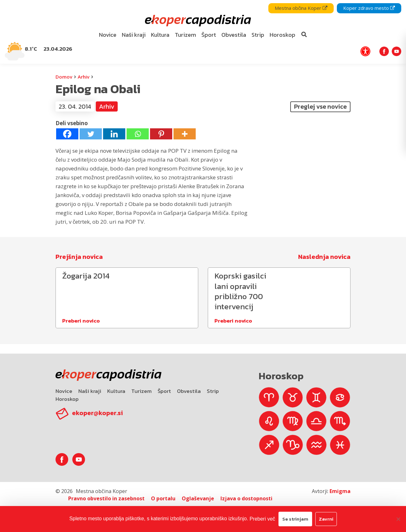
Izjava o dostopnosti (246, 498)
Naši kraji (90, 391)
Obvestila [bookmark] (234, 35)
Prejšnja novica (79, 257)
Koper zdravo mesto (369, 8)
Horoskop (67, 399)
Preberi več (262, 519)
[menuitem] (108, 35)
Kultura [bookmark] (160, 35)
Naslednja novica (324, 257)
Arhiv (84, 77)
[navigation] (203, 32)
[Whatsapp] (138, 134)
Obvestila (189, 391)
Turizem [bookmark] (185, 35)
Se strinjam (295, 519)
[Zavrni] (398, 519)
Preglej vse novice (320, 106)
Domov (64, 77)
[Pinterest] (161, 134)
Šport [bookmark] (209, 35)
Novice (64, 391)
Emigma (340, 491)
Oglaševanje (198, 498)
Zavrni (326, 519)
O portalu (163, 498)
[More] (185, 134)
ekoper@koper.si (97, 413)
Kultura (116, 391)
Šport (164, 391)
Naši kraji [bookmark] (134, 35)
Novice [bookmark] (108, 35)
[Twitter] (91, 134)
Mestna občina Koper (301, 8)
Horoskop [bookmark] (282, 35)
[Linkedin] (114, 134)
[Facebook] (67, 134)
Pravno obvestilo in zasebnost (106, 498)
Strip (213, 391)
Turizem (141, 391)
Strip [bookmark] (258, 35)
